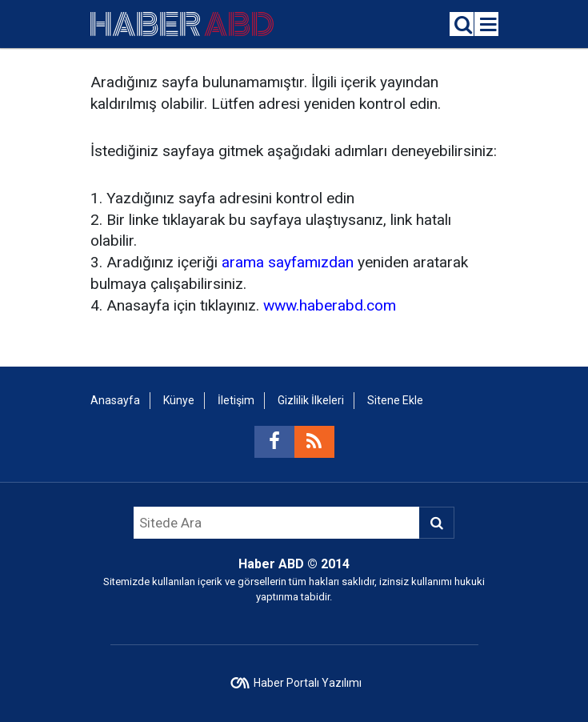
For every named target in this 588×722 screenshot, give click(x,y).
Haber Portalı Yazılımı (308, 683)
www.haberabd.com (330, 305)
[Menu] (489, 25)
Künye (179, 400)
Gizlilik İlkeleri (311, 400)
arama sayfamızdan (288, 262)
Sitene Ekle (395, 400)
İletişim (236, 400)
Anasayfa (115, 400)
